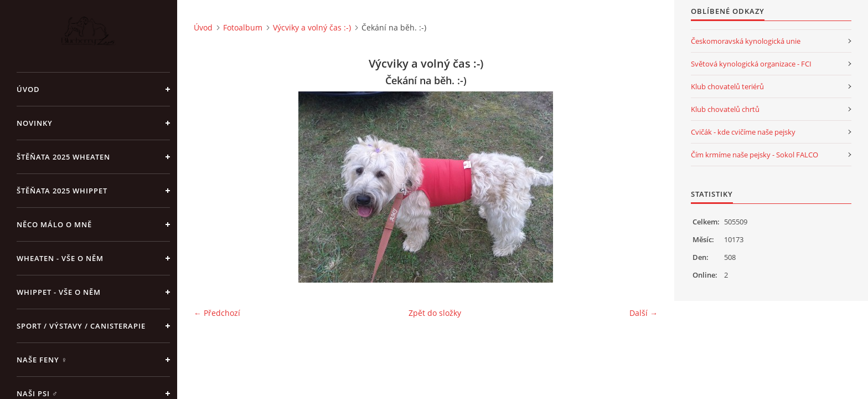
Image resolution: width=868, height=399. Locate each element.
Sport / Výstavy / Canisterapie (81, 326)
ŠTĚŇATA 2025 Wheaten (63, 157)
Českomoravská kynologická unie (746, 41)
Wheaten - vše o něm (60, 258)
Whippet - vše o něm (59, 292)
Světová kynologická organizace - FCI (751, 64)
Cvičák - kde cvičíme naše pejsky (743, 132)
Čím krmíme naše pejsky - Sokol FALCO (755, 155)
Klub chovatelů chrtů (725, 109)
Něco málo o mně (54, 224)
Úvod (28, 89)
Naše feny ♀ (42, 360)
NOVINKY (35, 123)
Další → (644, 313)
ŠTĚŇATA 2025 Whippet (62, 191)
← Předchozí (217, 313)
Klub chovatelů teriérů (727, 86)
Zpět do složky (435, 313)
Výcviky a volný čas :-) (312, 27)
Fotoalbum (243, 27)
